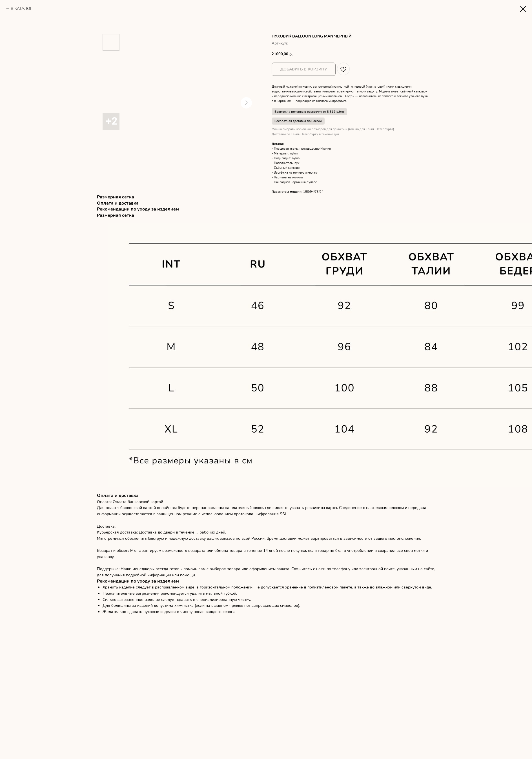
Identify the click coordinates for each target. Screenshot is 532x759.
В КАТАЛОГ (22, 9)
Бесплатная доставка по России (298, 121)
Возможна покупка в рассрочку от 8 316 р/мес (309, 112)
